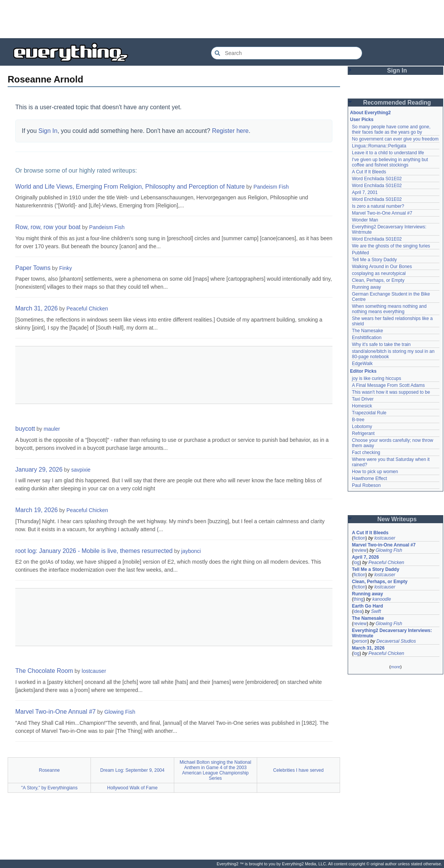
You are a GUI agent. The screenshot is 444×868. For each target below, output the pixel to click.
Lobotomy (362, 427)
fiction (359, 538)
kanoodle (382, 599)
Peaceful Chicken (87, 309)
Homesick (362, 406)
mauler (52, 429)
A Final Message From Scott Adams (388, 385)
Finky (66, 268)
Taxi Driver (363, 399)
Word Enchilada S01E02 (377, 179)
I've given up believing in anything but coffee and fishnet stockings (390, 162)
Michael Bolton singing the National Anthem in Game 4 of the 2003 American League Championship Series (215, 770)
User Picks (362, 120)
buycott (25, 429)
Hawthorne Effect (369, 478)
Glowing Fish (120, 712)
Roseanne (49, 770)
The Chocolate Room (44, 671)
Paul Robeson (366, 485)
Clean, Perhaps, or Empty (378, 280)
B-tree (358, 420)
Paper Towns (33, 268)
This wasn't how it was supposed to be (391, 392)
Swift (376, 611)
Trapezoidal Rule (369, 413)
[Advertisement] (222, 19)
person (361, 641)
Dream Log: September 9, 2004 (132, 770)
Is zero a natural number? (378, 206)
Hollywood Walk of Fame (132, 788)
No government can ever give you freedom (395, 139)
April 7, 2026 (365, 557)
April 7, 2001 (365, 192)
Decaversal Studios (396, 641)
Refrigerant (363, 433)
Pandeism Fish (271, 187)
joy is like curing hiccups (377, 378)
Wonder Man (365, 220)
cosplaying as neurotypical (379, 273)
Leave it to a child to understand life (388, 153)
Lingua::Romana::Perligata (379, 146)
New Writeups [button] (397, 519)
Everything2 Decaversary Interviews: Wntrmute (392, 633)
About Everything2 (370, 113)
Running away (366, 287)
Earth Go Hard (367, 606)
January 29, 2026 (39, 470)
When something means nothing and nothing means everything (389, 309)
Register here (230, 131)
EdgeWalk (362, 364)
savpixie (81, 470)
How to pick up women (375, 472)
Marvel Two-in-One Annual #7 (55, 712)
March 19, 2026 (36, 510)
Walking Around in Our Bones (382, 267)
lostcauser (94, 671)
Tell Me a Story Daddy (374, 260)
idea (358, 611)
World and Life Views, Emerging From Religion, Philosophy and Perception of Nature (130, 187)
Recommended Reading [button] (397, 103)
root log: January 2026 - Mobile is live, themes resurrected (94, 551)
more (395, 667)
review (360, 550)
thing (358, 599)
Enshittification (367, 338)
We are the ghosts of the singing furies (391, 246)
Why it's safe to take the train (381, 344)
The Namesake (367, 331)
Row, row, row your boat (48, 227)
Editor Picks (363, 371)
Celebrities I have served (298, 770)
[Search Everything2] (287, 53)
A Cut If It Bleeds (369, 172)
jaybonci (191, 551)
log (356, 563)
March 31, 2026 (36, 308)
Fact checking (366, 453)
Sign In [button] (397, 70)
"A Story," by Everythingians (49, 788)
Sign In (48, 131)
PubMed (361, 253)
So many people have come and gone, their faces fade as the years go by (391, 129)
